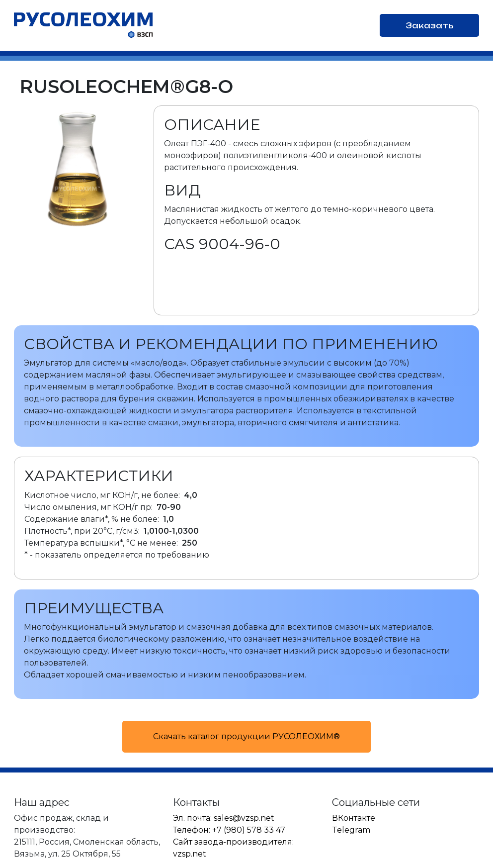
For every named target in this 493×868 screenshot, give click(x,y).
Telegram (351, 830)
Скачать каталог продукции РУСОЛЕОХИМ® (246, 736)
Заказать (430, 25)
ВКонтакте (354, 818)
